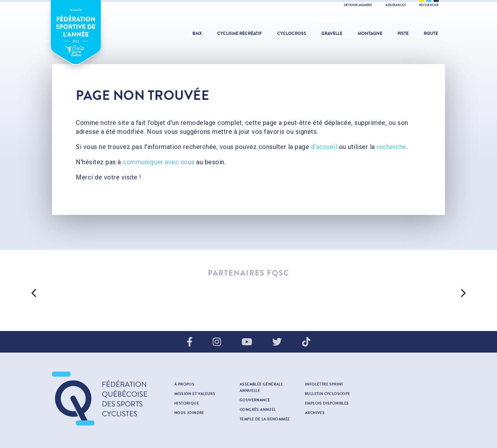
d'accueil (324, 147)
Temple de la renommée (265, 419)
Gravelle (332, 33)
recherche (391, 147)
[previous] (35, 293)
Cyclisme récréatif (239, 33)
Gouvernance (255, 400)
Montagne (370, 33)
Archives (315, 413)
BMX (197, 33)
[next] (462, 293)
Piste (403, 33)
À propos (184, 384)
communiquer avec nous (159, 162)
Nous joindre (189, 413)
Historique (187, 403)
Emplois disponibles (327, 403)
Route (431, 33)
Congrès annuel (258, 410)
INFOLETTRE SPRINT (324, 384)
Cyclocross (292, 33)
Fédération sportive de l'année (76, 40)
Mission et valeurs (195, 394)
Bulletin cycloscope (328, 394)
